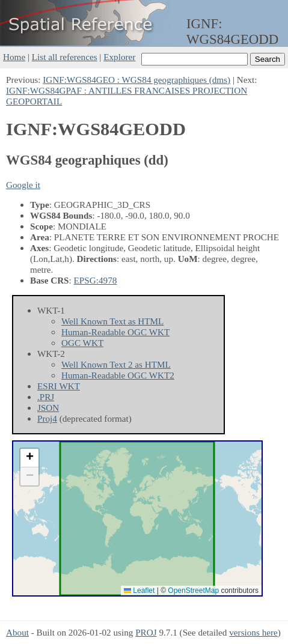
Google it (23, 185)
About (17, 632)
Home (14, 57)
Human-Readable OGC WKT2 (118, 375)
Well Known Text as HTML (112, 321)
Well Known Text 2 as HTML (116, 364)
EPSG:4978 (96, 280)
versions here (253, 632)
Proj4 (47, 418)
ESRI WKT (59, 386)
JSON (48, 408)
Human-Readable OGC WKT (115, 332)
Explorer (119, 57)
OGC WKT (82, 343)
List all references (65, 57)
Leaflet (139, 591)
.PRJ (46, 397)
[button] (29, 458)
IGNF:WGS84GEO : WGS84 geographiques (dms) (136, 80)
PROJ (146, 632)
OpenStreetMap (193, 591)
